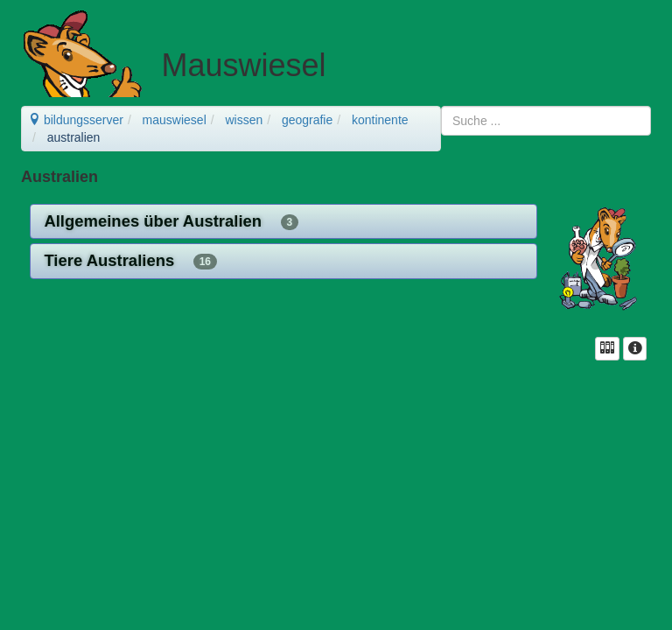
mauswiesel (175, 120)
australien (74, 137)
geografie (307, 120)
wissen (244, 120)
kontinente (380, 120)
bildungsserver (76, 120)
